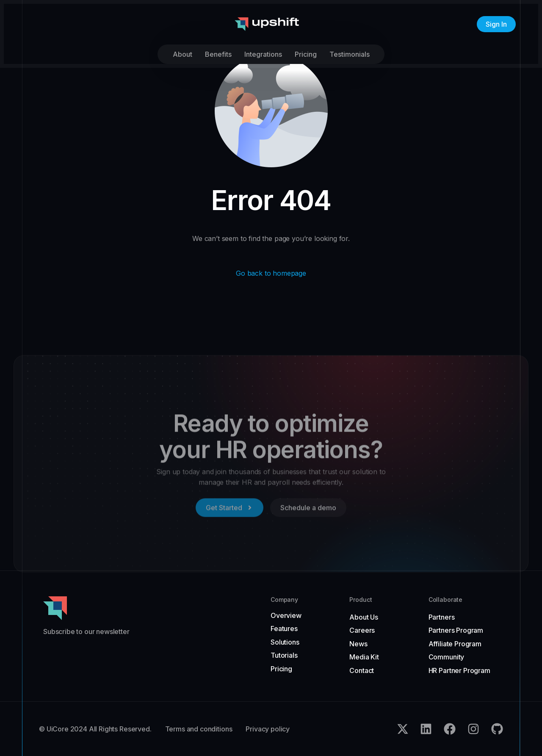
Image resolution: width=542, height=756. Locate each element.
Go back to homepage (271, 273)
